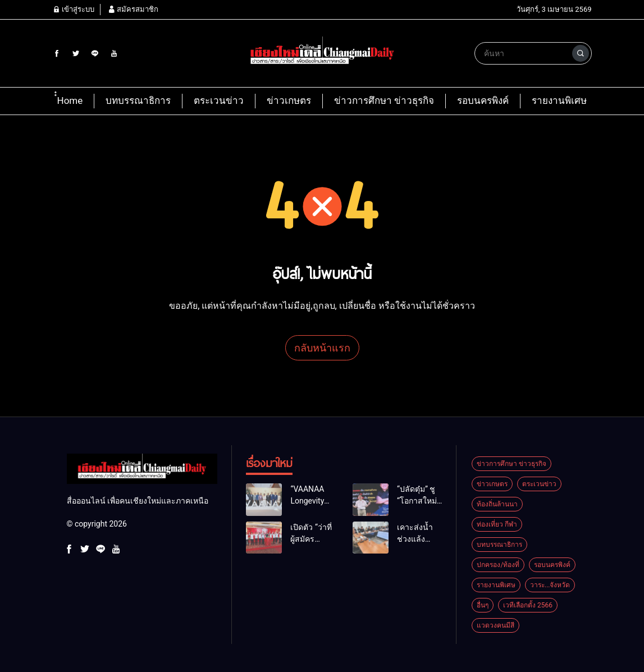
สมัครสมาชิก (133, 9)
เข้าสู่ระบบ (74, 9)
